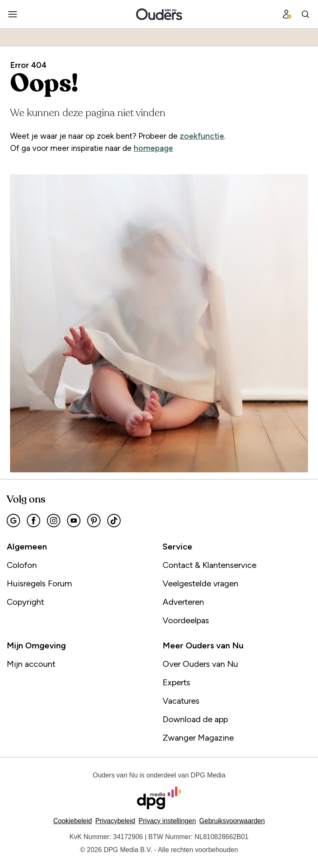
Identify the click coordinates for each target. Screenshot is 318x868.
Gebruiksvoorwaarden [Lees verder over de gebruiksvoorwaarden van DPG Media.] (232, 821)
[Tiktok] (114, 521)
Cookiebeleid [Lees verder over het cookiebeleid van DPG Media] (73, 821)
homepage (153, 148)
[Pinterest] (94, 521)
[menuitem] (13, 14)
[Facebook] (34, 521)
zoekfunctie (202, 136)
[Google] (13, 521)
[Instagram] (54, 521)
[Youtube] (74, 521)
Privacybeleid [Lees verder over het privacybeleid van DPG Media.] (115, 821)
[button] (167, 821)
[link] (81, 565)
